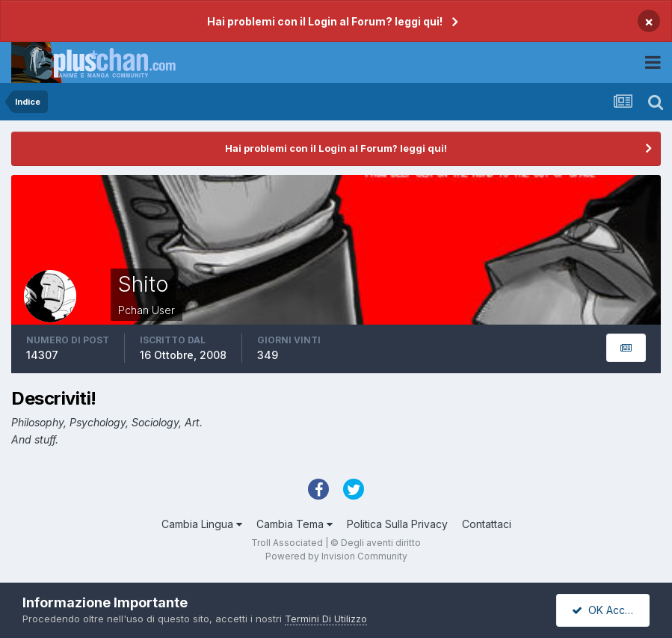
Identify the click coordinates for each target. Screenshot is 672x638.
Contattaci (487, 524)
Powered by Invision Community (336, 556)
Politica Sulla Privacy (397, 524)
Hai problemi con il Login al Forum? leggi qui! (325, 21)
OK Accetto (608, 610)
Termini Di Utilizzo (326, 619)
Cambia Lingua (202, 524)
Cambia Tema (295, 524)
